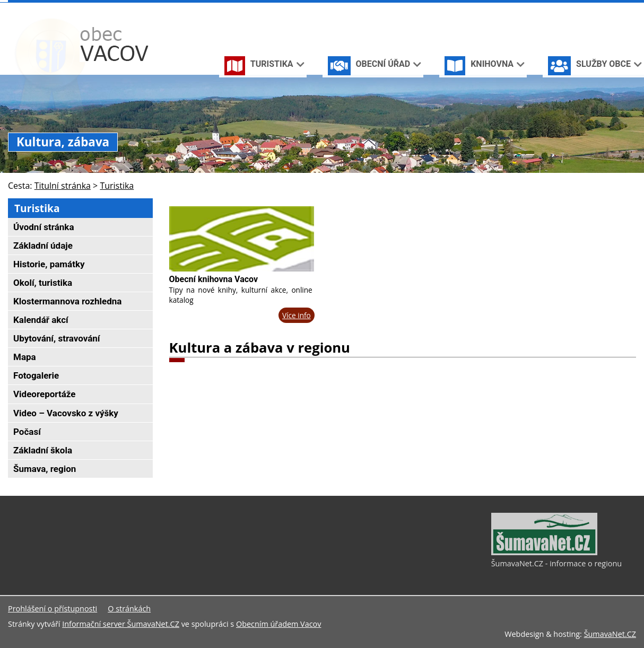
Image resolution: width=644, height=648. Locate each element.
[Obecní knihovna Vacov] (242, 239)
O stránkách (129, 608)
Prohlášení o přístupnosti (53, 608)
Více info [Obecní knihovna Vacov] (297, 315)
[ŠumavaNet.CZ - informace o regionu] (544, 553)
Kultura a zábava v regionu (260, 348)
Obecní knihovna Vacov (214, 279)
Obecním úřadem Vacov (279, 624)
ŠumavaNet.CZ (610, 634)
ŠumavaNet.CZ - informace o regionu (556, 563)
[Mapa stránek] (614, 10)
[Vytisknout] (632, 10)
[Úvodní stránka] (580, 10)
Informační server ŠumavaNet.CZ (121, 624)
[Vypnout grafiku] (597, 10)
